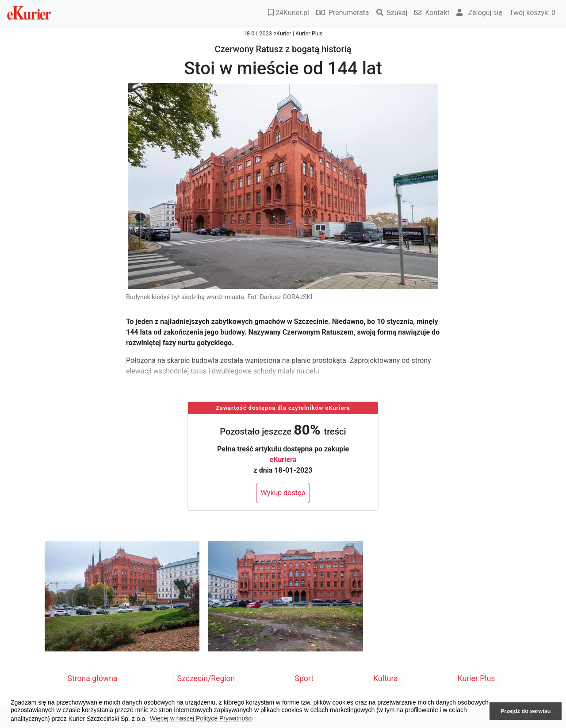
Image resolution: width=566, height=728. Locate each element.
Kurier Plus (476, 678)
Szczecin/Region (206, 678)
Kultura (385, 678)
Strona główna (93, 678)
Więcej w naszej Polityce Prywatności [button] (201, 718)
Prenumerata (343, 13)
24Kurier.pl (289, 13)
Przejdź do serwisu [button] (526, 711)
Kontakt (432, 13)
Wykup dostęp (283, 493)
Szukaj (392, 13)
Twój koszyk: (532, 13)
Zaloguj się (479, 13)
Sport (304, 678)
